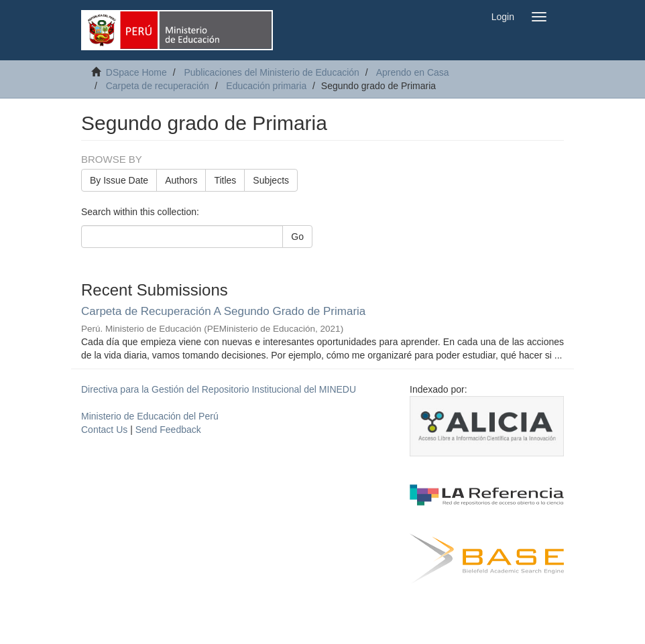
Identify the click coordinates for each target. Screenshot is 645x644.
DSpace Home (136, 72)
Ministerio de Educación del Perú (150, 416)
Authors (181, 180)
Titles (225, 180)
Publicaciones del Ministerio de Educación (271, 72)
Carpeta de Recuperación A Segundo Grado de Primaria (223, 311)
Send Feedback (168, 430)
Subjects (271, 180)
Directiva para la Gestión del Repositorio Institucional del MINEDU (219, 389)
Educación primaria (266, 86)
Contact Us (104, 430)
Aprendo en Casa (413, 72)
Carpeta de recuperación (158, 86)
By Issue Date (119, 180)
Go (297, 237)
